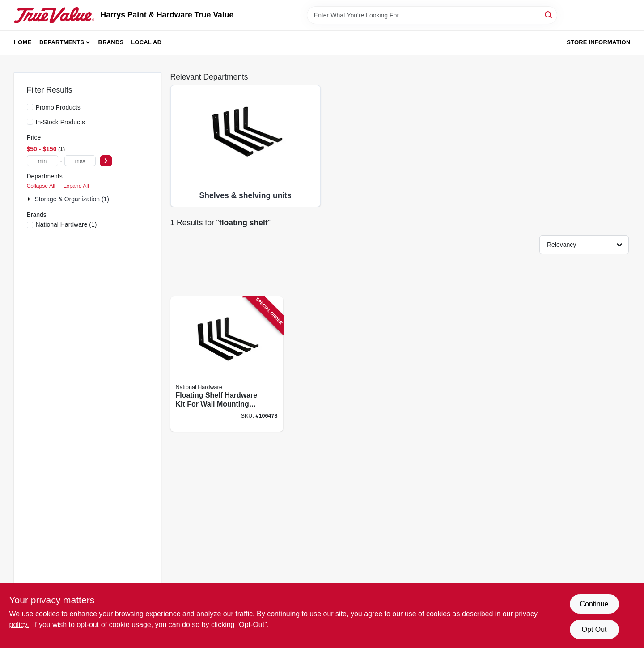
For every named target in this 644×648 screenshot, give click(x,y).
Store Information (598, 42)
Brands (111, 42)
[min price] (42, 161)
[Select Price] (106, 161)
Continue (594, 604)
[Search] (549, 15)
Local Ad (146, 42)
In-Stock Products (61, 122)
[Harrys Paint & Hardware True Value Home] (54, 15)
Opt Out (594, 629)
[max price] (80, 161)
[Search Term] (432, 15)
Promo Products (58, 107)
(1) (66, 224)
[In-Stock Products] (30, 122)
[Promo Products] (30, 107)
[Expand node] (30, 199)
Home (23, 42)
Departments (62, 42)
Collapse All (41, 186)
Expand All (76, 186)
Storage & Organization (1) (72, 199)
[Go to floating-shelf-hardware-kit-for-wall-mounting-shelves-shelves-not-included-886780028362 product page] (227, 364)
